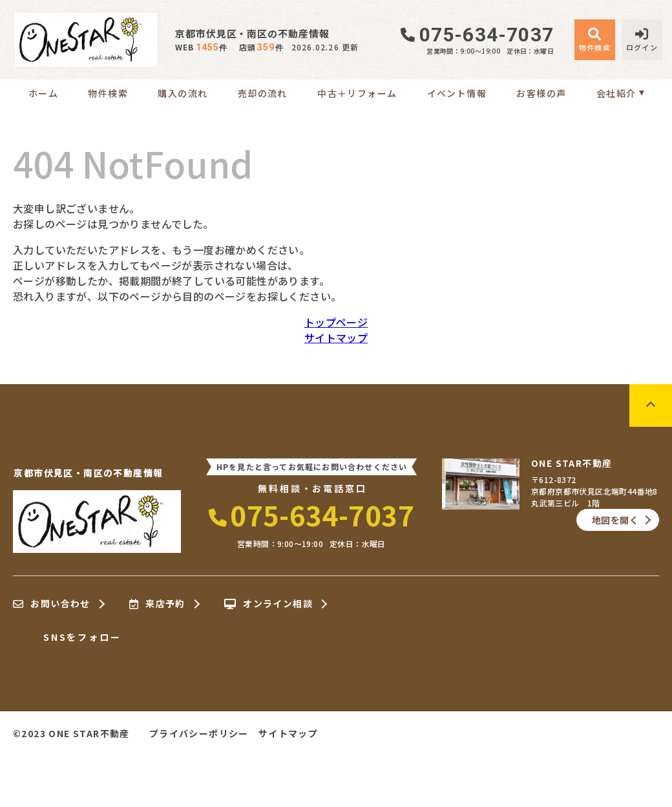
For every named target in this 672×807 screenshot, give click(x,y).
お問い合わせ (52, 604)
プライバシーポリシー (199, 733)
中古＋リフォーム (357, 93)
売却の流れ (263, 93)
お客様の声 (541, 93)
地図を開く (615, 520)
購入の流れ (183, 93)
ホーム (43, 93)
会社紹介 (616, 93)
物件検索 (108, 93)
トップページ (336, 322)
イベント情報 (457, 93)
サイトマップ (336, 338)
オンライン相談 (268, 604)
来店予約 (157, 604)
